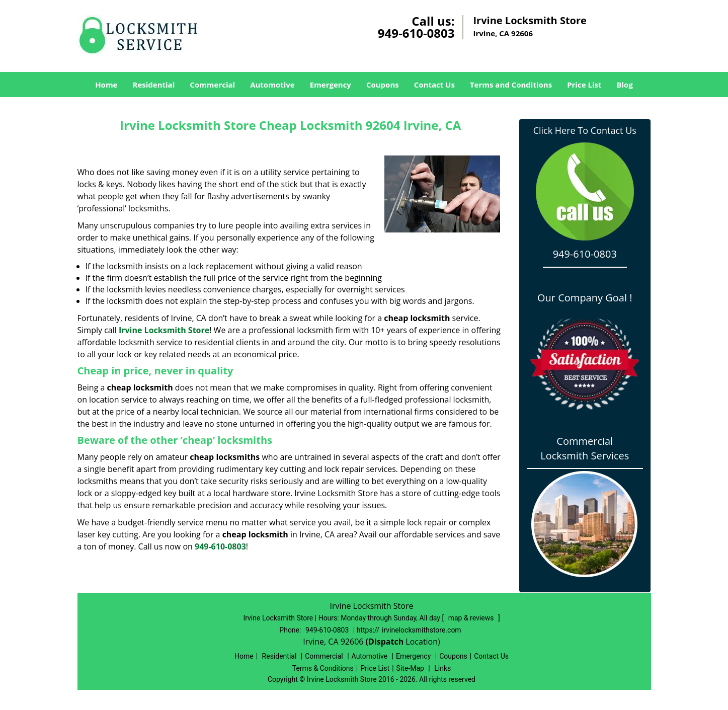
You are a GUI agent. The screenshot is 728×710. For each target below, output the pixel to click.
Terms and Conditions (511, 85)
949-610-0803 (416, 33)
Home (106, 85)
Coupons (383, 85)
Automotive (272, 85)
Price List (584, 85)
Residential (153, 85)
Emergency (331, 85)
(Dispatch (386, 642)
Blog (624, 85)
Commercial (212, 85)
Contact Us (434, 85)
